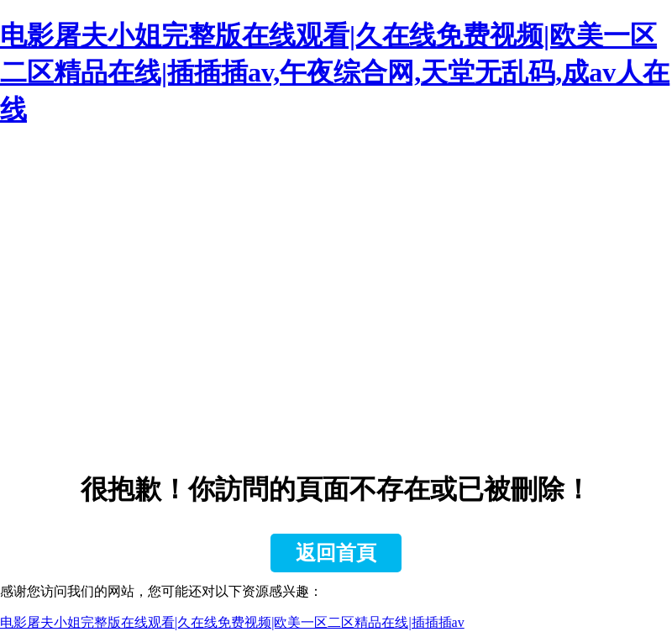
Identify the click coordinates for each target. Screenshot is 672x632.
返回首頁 (336, 553)
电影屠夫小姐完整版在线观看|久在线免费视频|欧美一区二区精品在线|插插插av (232, 622)
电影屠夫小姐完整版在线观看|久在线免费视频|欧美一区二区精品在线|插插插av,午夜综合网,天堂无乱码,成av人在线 (335, 72)
